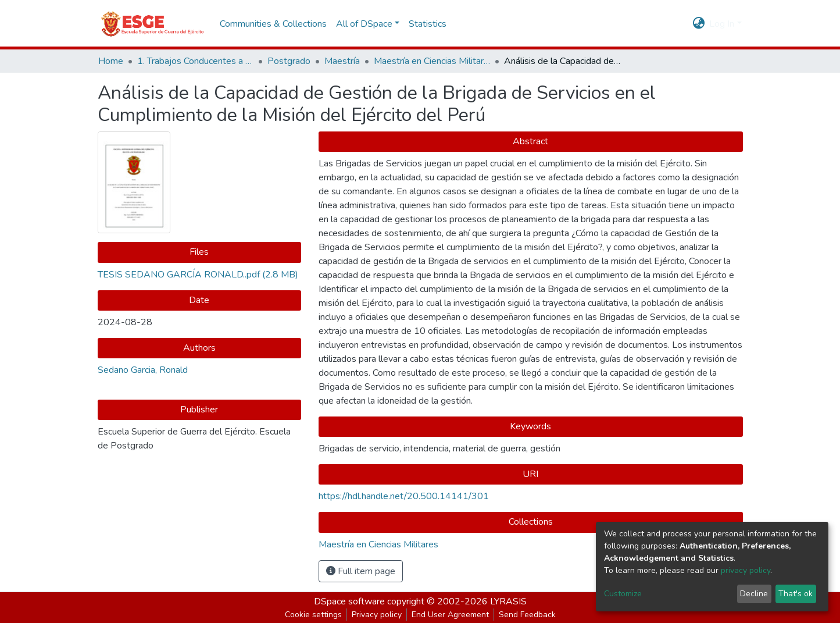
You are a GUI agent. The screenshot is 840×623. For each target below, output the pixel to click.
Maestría (342, 61)
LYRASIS (508, 601)
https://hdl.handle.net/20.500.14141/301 (404, 496)
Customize (623, 594)
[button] (698, 24)
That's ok (796, 594)
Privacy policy (377, 615)
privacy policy (746, 570)
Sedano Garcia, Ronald (143, 370)
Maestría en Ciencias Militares (432, 61)
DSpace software (349, 601)
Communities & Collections (273, 24)
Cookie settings (313, 615)
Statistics (428, 24)
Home (111, 61)
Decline (754, 594)
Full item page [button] (361, 571)
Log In (722, 24)
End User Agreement (450, 615)
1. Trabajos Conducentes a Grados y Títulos (195, 61)
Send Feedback (527, 615)
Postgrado (289, 61)
